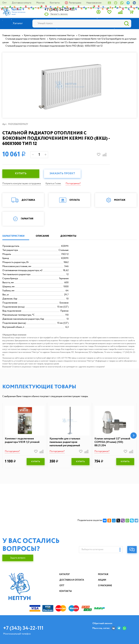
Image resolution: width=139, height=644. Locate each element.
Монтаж (41, 3)
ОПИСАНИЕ (42, 236)
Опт (5, 3)
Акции (102, 580)
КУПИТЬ (21, 174)
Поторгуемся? (73, 184)
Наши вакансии (94, 3)
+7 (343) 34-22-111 (59, 10)
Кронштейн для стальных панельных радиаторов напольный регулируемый (65, 442)
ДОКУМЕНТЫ (68, 236)
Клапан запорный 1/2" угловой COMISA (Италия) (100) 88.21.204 (112, 442)
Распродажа (75, 3)
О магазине (105, 586)
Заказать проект (62, 174)
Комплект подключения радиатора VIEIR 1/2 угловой (22, 440)
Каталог (65, 574)
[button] (134, 436)
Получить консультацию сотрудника (22, 184)
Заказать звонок (59, 14)
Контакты (55, 3)
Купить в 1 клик (53, 184)
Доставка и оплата (22, 3)
